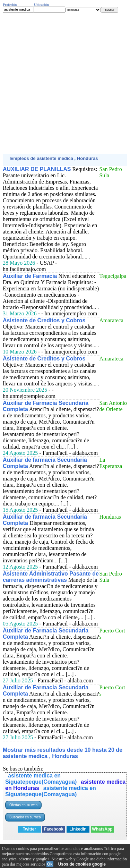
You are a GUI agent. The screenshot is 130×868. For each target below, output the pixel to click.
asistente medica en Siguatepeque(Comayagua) (41, 779)
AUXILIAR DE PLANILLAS (37, 169)
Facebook (54, 829)
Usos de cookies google (82, 864)
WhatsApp (102, 829)
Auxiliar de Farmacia (30, 276)
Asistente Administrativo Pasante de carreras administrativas (51, 577)
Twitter (29, 829)
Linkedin (78, 829)
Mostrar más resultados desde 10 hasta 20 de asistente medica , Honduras (63, 753)
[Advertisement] (65, 83)
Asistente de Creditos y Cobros (44, 320)
